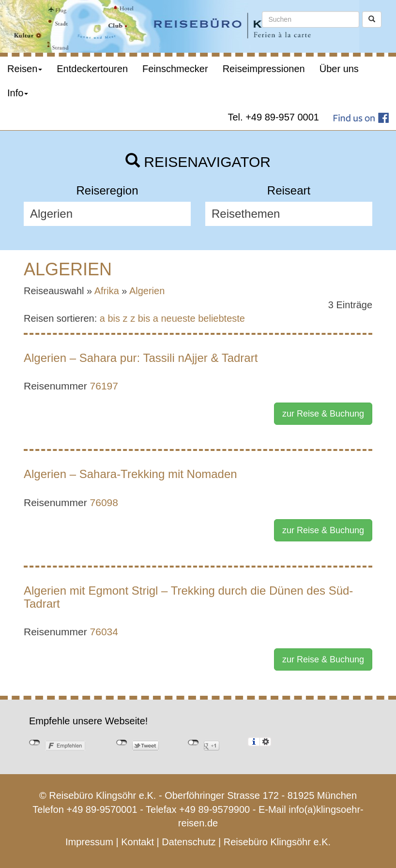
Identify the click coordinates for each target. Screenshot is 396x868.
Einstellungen (266, 742)
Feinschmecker (175, 69)
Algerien (147, 291)
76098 (104, 502)
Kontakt (137, 842)
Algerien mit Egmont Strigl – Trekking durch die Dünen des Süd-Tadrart (188, 597)
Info (18, 93)
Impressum (89, 842)
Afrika (107, 291)
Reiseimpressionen (264, 69)
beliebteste (221, 318)
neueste (178, 318)
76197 (104, 386)
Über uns (339, 69)
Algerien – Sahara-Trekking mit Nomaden (130, 474)
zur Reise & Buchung (323, 414)
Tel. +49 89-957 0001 (274, 117)
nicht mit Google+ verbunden (193, 743)
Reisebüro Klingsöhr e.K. (277, 842)
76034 (104, 632)
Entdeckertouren (92, 69)
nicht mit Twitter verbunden (122, 743)
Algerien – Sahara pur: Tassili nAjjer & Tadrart (141, 358)
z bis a (144, 318)
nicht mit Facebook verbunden (35, 743)
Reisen (25, 69)
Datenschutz (189, 842)
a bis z (114, 318)
